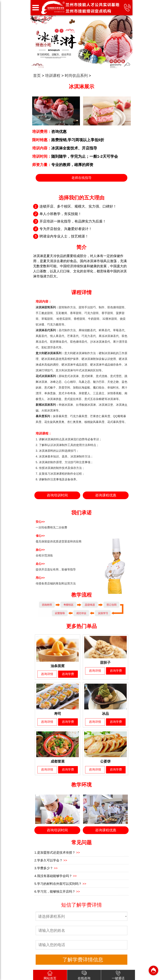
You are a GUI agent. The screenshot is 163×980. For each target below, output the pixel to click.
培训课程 (53, 76)
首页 (37, 76)
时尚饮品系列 (76, 76)
